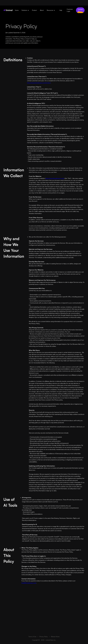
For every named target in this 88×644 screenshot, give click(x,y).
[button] (26, 10)
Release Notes (55, 641)
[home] (8, 10)
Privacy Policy (44, 641)
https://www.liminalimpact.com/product (39, 83)
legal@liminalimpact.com (29, 583)
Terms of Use (32, 641)
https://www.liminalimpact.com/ (55, 178)
